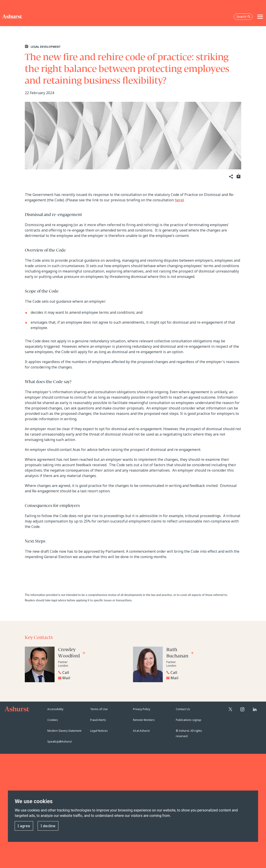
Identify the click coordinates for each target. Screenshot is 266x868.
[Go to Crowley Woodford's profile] (72, 653)
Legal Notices (99, 731)
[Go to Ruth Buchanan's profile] (180, 653)
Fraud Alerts (98, 720)
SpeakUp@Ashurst (60, 742)
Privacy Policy (142, 709)
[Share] (231, 177)
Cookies (53, 720)
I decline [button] (48, 826)
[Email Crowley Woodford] (93, 678)
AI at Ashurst (141, 731)
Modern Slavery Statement (64, 731)
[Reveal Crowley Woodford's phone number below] (92, 673)
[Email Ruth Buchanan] (201, 678)
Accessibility (55, 709)
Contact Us (183, 709)
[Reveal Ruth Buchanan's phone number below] (200, 673)
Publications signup (189, 720)
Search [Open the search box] (243, 17)
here (179, 200)
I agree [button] (24, 826)
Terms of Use (99, 709)
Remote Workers (144, 720)
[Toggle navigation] (260, 17)
